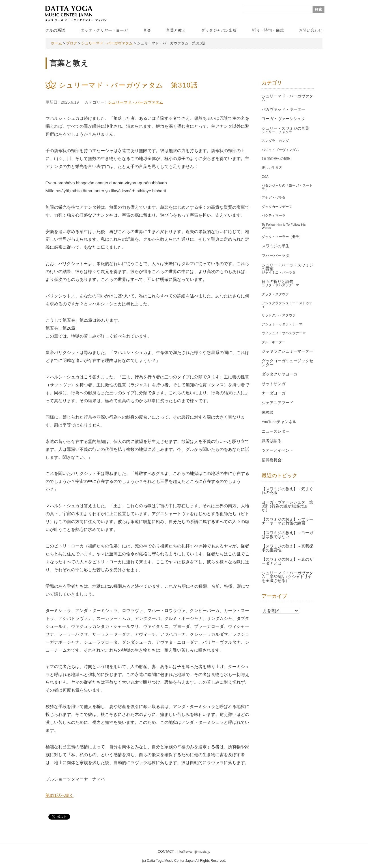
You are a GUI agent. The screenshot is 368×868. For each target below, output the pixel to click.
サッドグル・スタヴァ (279, 315)
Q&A (265, 176)
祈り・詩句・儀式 (268, 30)
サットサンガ (274, 384)
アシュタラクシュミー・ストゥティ (287, 305)
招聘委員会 (272, 460)
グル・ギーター (274, 342)
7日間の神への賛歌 (276, 159)
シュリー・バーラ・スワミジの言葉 (287, 267)
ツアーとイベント (277, 450)
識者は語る (272, 441)
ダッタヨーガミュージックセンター (287, 363)
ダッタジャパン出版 (219, 30)
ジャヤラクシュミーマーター (287, 351)
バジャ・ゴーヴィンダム (280, 150)
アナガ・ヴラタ (274, 198)
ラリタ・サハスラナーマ (280, 285)
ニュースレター (276, 431)
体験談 (268, 412)
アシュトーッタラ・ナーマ (282, 324)
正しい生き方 (272, 168)
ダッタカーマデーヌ (277, 207)
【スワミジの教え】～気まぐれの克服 (287, 491)
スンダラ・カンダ (275, 141)
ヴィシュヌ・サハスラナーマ (284, 333)
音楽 (147, 30)
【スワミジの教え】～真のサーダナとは (287, 561)
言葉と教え (176, 30)
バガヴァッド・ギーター (283, 109)
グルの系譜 (55, 30)
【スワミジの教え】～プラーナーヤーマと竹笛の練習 (287, 522)
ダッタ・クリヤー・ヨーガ (104, 30)
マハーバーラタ (276, 256)
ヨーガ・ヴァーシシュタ (283, 119)
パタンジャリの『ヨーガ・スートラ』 (287, 187)
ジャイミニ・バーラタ (279, 272)
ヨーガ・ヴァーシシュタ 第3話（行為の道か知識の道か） (287, 506)
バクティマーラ (274, 216)
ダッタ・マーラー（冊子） (282, 237)
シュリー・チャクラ (277, 132)
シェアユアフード (277, 403)
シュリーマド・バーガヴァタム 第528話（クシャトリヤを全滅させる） (287, 577)
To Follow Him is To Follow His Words (284, 226)
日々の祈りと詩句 (277, 282)
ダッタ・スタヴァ (275, 294)
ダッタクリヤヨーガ (279, 374)
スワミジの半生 (276, 246)
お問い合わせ (311, 30)
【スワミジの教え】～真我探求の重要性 (287, 548)
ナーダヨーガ (274, 393)
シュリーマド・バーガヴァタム (135, 102)
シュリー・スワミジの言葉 (285, 128)
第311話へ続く (60, 796)
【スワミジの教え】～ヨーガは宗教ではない (287, 535)
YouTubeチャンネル (279, 422)
